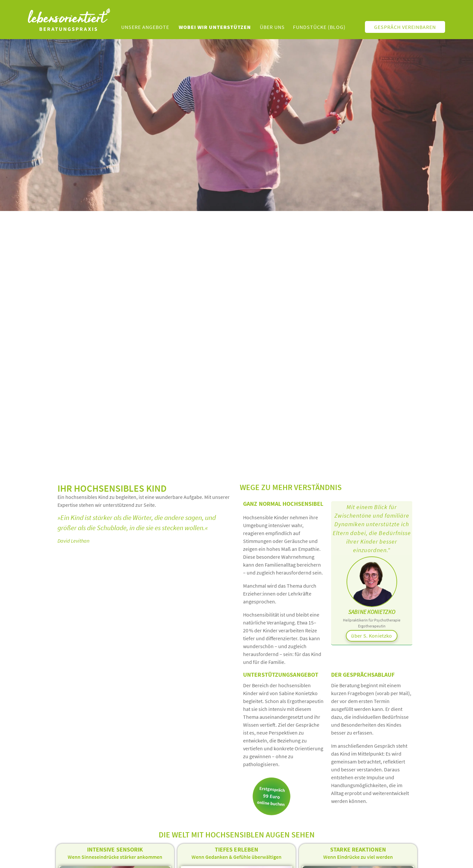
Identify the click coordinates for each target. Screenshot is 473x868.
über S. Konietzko (372, 636)
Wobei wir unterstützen (215, 27)
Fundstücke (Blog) (319, 27)
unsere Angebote (145, 27)
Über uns (272, 27)
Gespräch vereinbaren (405, 27)
